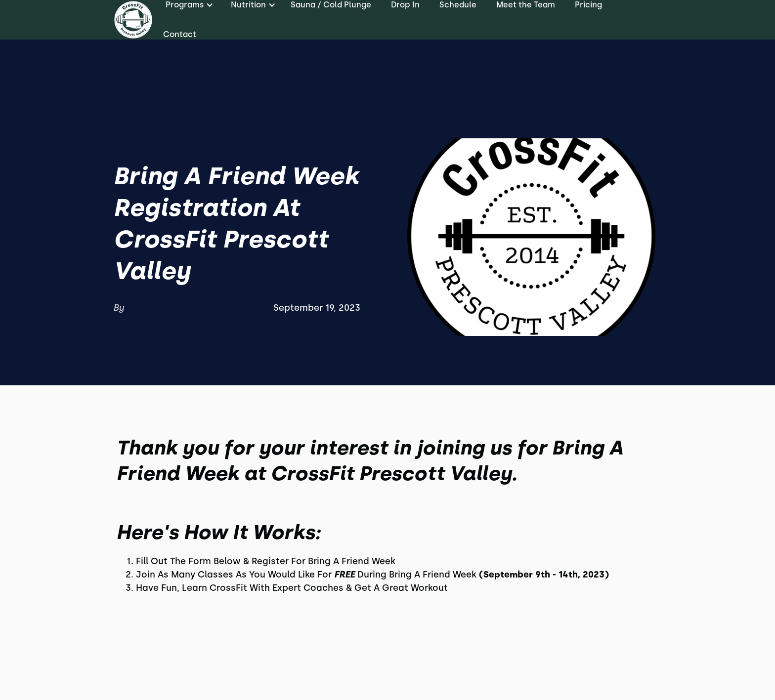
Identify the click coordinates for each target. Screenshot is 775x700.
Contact (180, 34)
